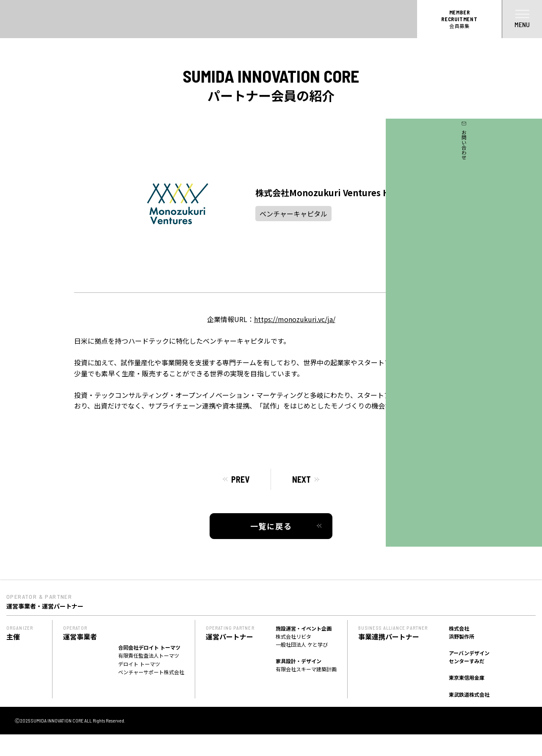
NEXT (301, 479)
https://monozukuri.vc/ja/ (295, 319)
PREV (240, 479)
